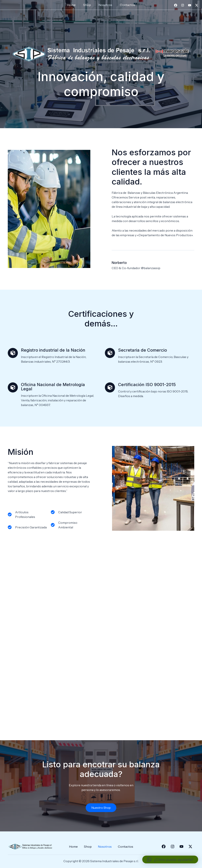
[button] (170, 859)
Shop (88, 5)
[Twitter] (197, 5)
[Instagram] (183, 5)
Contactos (126, 5)
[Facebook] (176, 5)
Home (73, 5)
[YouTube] (190, 5)
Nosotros (105, 5)
